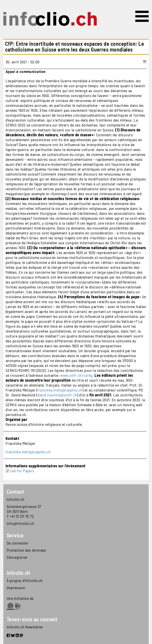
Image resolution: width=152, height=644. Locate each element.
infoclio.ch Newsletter (25, 627)
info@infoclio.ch (20, 523)
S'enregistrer (17, 557)
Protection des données (26, 550)
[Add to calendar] (145, 62)
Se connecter (17, 543)
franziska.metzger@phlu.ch (60, 390)
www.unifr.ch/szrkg (76, 375)
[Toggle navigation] (142, 16)
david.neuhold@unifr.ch (57, 395)
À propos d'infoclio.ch (25, 580)
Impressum (16, 588)
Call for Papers (22, 471)
